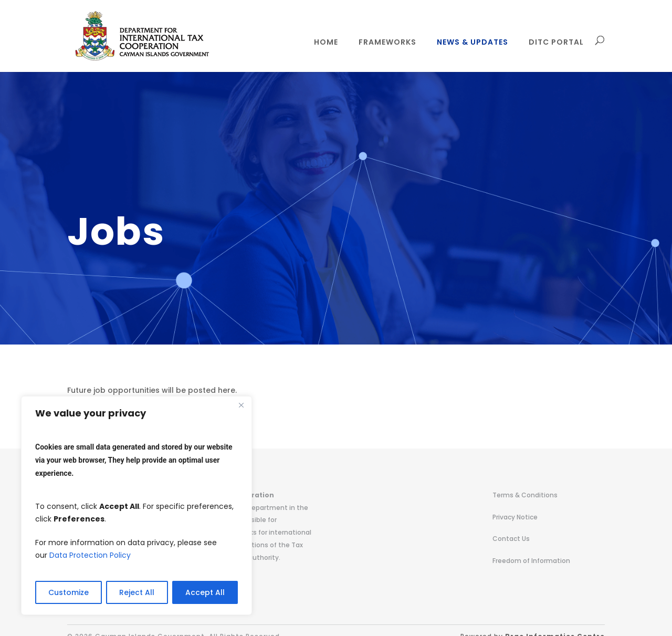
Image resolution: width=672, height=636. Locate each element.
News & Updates (472, 43)
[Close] (241, 405)
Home (326, 43)
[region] (136, 505)
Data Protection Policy (90, 555)
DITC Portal (556, 43)
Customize (69, 592)
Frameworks (387, 43)
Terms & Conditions (525, 495)
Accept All (205, 592)
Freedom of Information (531, 561)
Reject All (137, 592)
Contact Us (511, 539)
